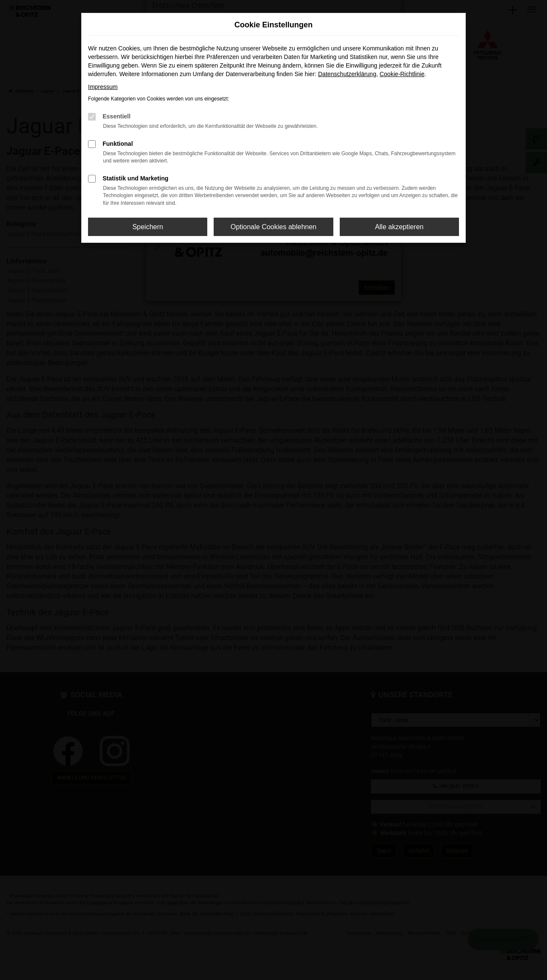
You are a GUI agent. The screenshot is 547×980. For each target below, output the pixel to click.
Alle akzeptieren (399, 227)
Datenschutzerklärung (347, 74)
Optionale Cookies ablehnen (273, 227)
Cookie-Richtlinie (402, 74)
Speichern (148, 227)
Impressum (103, 87)
